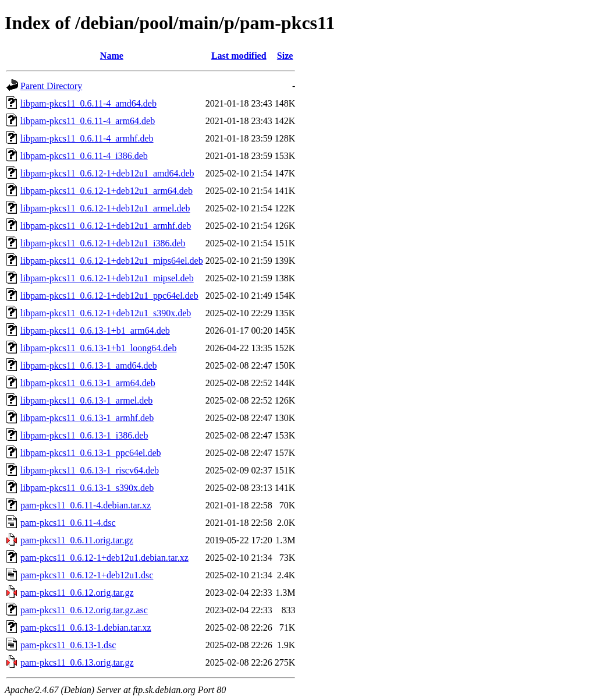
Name (112, 56)
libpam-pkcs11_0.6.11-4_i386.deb (84, 156)
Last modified (239, 56)
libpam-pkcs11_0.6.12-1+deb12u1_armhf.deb (106, 226)
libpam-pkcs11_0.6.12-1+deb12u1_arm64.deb (107, 191)
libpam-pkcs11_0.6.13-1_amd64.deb (88, 365)
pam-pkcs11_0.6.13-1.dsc (68, 645)
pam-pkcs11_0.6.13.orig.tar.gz (77, 662)
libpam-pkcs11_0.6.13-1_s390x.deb (87, 488)
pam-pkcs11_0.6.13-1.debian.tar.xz (86, 627)
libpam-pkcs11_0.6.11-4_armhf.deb (87, 138)
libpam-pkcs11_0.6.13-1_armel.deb (86, 400)
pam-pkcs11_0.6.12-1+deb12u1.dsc (87, 575)
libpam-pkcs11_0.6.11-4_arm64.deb (88, 121)
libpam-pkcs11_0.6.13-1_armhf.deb (87, 418)
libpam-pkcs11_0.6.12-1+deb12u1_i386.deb (103, 243)
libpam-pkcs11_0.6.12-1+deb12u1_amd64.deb (107, 173)
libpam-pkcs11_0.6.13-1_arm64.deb (88, 383)
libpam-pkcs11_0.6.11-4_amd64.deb (88, 103)
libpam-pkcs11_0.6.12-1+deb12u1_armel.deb (105, 208)
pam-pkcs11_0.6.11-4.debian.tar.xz (86, 505)
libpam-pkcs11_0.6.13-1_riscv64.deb (90, 470)
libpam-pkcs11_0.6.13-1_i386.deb (84, 435)
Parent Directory (51, 86)
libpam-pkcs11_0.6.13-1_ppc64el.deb (91, 453)
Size (285, 56)
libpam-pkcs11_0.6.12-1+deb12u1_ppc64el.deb (109, 296)
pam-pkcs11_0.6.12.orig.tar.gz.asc (84, 610)
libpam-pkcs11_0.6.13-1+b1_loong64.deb (98, 348)
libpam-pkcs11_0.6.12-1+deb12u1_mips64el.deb (112, 261)
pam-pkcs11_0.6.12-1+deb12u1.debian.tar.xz (104, 558)
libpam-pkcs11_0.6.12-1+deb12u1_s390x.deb (106, 313)
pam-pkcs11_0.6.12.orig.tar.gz (77, 593)
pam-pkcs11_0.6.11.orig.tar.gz (77, 540)
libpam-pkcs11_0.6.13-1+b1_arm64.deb (95, 330)
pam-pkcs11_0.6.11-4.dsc (68, 523)
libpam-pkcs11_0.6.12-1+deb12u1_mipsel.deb (107, 278)
